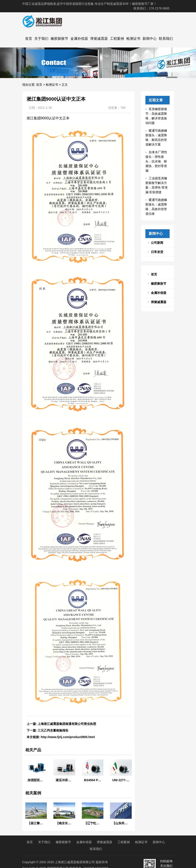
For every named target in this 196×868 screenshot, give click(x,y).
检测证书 (133, 39)
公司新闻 (157, 243)
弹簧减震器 (99, 39)
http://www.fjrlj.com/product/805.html (68, 737)
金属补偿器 (79, 39)
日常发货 (157, 252)
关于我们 (41, 39)
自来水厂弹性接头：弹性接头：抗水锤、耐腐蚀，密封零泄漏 (156, 161)
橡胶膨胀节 (59, 39)
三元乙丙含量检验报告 (53, 730)
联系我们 (166, 39)
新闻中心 (150, 39)
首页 (29, 39)
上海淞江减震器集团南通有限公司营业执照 (67, 724)
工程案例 (117, 39)
